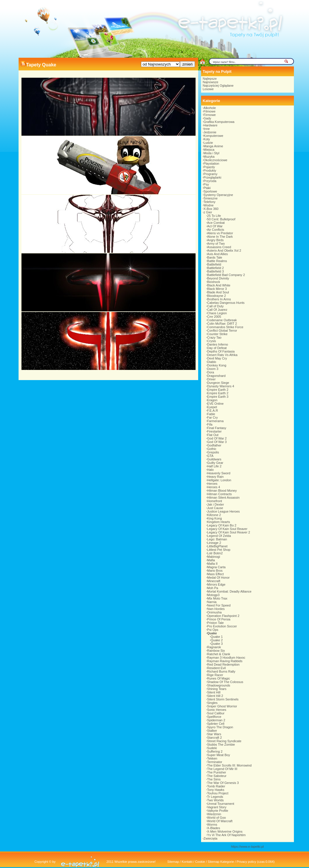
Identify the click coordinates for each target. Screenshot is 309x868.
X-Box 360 (211, 209)
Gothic (212, 449)
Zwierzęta (211, 838)
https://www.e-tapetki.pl (247, 847)
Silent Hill (214, 692)
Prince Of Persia (219, 619)
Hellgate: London (219, 480)
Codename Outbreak (222, 320)
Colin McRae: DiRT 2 (222, 324)
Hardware (211, 125)
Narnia (212, 602)
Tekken (212, 758)
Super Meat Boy (219, 755)
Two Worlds (215, 800)
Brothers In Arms (219, 299)
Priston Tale (215, 623)
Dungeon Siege (218, 383)
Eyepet (212, 407)
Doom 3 (213, 369)
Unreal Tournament (221, 804)
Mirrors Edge (216, 584)
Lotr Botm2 (215, 553)
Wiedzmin (214, 814)
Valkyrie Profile (218, 811)
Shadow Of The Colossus (225, 682)
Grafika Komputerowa (219, 122)
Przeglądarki (213, 177)
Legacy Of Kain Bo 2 (222, 525)
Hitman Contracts (219, 494)
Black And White (219, 285)
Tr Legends (215, 797)
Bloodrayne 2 (217, 296)
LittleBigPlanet (217, 546)
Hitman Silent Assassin (223, 497)
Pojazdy (209, 167)
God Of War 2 (217, 438)
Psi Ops (213, 630)
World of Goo (217, 818)
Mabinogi (214, 557)
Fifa (210, 424)
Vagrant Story (217, 807)
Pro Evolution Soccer (222, 626)
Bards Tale (215, 257)
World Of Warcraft (220, 821)
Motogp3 (213, 595)
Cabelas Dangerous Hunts (226, 303)
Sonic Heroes (217, 710)
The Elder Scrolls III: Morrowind (229, 765)
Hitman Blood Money (222, 491)
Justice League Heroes (224, 511)
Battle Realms (217, 261)
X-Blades (214, 828)
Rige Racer (215, 675)
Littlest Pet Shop (219, 550)
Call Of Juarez (217, 310)
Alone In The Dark (220, 237)
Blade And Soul (218, 292)
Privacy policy (246, 862)
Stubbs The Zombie (221, 744)
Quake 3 (217, 644)
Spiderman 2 (216, 720)
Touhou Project (218, 793)
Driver (211, 379)
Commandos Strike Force (225, 327)
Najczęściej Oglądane (218, 86)
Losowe (208, 89)
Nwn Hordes (216, 609)
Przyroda (210, 181)
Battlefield (214, 264)
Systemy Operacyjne (218, 195)
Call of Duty (215, 306)
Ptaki (207, 188)
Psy (206, 184)
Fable (211, 414)
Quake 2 (217, 640)
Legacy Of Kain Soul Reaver (227, 529)
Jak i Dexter (216, 504)
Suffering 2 (215, 751)
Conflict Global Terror (222, 331)
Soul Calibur (216, 713)
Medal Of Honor (218, 578)
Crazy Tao (214, 337)
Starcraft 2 (215, 738)
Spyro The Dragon (220, 727)
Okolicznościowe (216, 160)
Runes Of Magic (219, 678)
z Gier (208, 212)
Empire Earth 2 (218, 390)
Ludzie (208, 143)
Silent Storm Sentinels (223, 699)
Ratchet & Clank (219, 654)
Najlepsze (210, 79)
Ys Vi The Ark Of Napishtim (226, 835)
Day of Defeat (217, 348)
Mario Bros (215, 571)
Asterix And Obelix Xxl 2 (224, 250)
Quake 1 (217, 637)
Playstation (212, 164)
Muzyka (209, 157)
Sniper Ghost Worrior (222, 706)
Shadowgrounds (219, 685)
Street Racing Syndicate (224, 741)
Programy (211, 174)
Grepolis (213, 452)
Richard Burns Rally (221, 671)
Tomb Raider (216, 786)
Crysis (212, 341)
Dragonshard (216, 376)
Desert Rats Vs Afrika (222, 355)
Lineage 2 (214, 543)
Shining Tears (217, 689)
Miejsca (209, 150)
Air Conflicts (216, 230)
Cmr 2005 (214, 317)
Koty (207, 139)
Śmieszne (211, 198)
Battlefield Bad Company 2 (226, 275)
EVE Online (215, 404)
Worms (212, 825)
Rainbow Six (216, 651)
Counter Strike (217, 334)
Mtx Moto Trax (217, 598)
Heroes (212, 484)
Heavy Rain (215, 477)
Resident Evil (216, 668)
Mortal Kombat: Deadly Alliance (229, 591)
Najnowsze (211, 82)
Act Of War (215, 226)
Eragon (212, 400)
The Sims (214, 779)
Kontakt (187, 862)
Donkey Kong (217, 365)
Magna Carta (216, 567)
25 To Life (214, 216)
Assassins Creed (219, 247)
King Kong (215, 518)
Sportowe (210, 191)
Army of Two (216, 244)
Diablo (212, 362)
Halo (210, 470)
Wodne (209, 205)
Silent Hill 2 (215, 696)
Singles (212, 703)
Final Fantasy (217, 428)
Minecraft (214, 581)
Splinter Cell (216, 724)
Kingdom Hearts (219, 522)
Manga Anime (213, 146)
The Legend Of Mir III (222, 769)
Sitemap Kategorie (221, 862)
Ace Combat (216, 223)
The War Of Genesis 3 (223, 783)
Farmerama (215, 421)
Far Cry (213, 417)
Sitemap (173, 862)
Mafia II (212, 564)
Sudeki (212, 748)
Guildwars (214, 459)
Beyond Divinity (218, 278)
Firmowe (210, 115)
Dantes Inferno (218, 344)
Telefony (210, 202)
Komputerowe (214, 136)
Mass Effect (215, 574)
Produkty (210, 170)
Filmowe (210, 111)
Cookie (200, 862)
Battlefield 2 (215, 268)
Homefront (215, 501)
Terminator (215, 762)
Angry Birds (215, 240)
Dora (211, 372)
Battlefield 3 (215, 271)
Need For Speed (219, 605)
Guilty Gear (215, 463)
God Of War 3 (217, 442)
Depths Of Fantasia (221, 351)
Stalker (212, 731)
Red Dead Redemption (223, 664)
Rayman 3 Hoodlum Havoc (226, 658)
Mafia (211, 560)
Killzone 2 (214, 515)
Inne (207, 129)
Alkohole (210, 108)
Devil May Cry (217, 358)
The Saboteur (217, 776)
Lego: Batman (217, 539)
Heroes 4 (214, 487)
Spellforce (214, 717)
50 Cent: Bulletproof (221, 219)
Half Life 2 (214, 466)
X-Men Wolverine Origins (225, 831)
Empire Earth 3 (218, 397)
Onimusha (214, 612)
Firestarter (214, 431)
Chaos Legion (217, 313)
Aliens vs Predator (220, 233)
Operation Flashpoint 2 (223, 616)
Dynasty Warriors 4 (221, 386)
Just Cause (215, 508)
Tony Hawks (216, 790)
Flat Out (213, 435)
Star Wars (214, 734)
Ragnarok (214, 647)
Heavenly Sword (219, 473)
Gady (207, 118)
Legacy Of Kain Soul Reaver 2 (229, 532)
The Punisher (217, 772)
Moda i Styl (212, 153)
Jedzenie (210, 132)
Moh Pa (213, 588)
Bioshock (214, 282)
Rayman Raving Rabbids (225, 661)
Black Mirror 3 (217, 289)
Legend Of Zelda (219, 536)
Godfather (214, 445)
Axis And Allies (218, 254)
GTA (210, 456)
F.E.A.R (213, 411)
